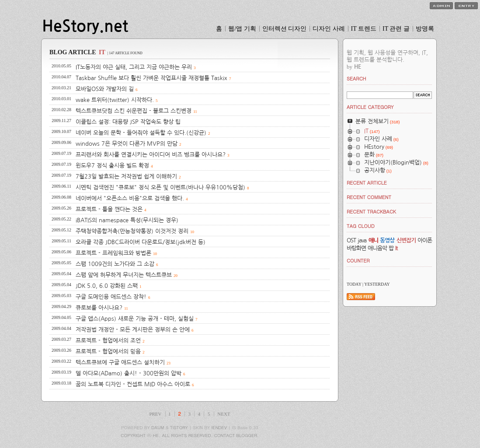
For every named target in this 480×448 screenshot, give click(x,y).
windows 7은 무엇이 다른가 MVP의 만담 (127, 144)
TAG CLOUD (361, 226)
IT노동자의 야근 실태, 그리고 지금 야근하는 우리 (134, 67)
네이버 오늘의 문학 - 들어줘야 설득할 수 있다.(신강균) (141, 133)
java (362, 240)
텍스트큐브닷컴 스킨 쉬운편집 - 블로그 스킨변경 (134, 111)
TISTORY (179, 427)
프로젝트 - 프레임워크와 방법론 (113, 253)
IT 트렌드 (364, 29)
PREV (155, 414)
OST (351, 240)
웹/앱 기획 (242, 29)
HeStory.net (85, 26)
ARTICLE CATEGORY (370, 107)
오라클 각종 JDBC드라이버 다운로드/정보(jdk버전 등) (141, 242)
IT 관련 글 (396, 29)
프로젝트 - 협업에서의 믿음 (108, 352)
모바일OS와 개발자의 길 (105, 89)
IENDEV (219, 427)
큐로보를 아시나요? (99, 308)
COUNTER (358, 261)
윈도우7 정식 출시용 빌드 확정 (112, 166)
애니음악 (377, 248)
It (397, 248)
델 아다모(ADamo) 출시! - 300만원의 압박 (129, 373)
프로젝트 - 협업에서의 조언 (108, 341)
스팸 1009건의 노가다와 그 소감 (115, 264)
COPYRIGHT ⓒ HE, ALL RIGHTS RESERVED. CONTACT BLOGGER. (190, 435)
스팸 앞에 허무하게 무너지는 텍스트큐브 (124, 275)
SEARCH (357, 79)
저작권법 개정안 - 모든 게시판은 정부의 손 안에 (133, 330)
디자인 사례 (329, 29)
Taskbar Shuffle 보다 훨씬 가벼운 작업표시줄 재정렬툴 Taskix (151, 78)
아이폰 (425, 240)
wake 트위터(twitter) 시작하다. (115, 100)
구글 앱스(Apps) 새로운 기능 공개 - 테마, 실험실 (135, 319)
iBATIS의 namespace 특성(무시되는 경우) (127, 220)
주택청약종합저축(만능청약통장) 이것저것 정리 (132, 231)
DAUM (158, 427)
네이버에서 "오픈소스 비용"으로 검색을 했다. (130, 198)
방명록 (425, 29)
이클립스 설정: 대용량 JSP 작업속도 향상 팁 (128, 122)
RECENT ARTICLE (367, 183)
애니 (373, 240)
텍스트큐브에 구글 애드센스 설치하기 (120, 362)
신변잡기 (406, 240)
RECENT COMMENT (369, 197)
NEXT (224, 414)
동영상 (387, 240)
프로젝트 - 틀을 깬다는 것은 (109, 209)
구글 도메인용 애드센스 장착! (111, 297)
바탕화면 (356, 248)
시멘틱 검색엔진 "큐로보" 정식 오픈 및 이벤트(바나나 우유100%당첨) (160, 187)
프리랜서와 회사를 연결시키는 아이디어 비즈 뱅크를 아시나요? (151, 155)
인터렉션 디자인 (285, 29)
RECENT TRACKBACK (371, 212)
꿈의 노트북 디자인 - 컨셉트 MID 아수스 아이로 (133, 384)
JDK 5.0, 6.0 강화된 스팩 (107, 286)
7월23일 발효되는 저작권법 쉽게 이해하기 (126, 177)
